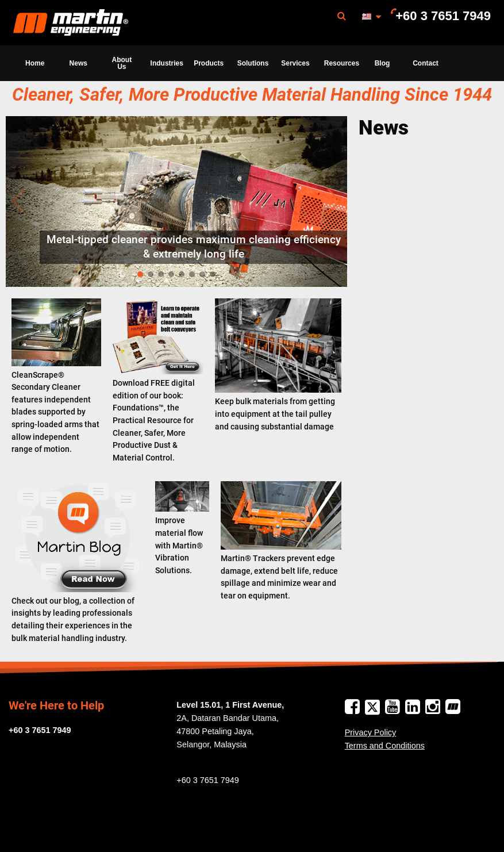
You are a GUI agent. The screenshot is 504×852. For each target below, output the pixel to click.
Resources (342, 63)
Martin (71, 23)
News (78, 63)
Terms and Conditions (385, 746)
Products (209, 63)
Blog (382, 63)
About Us (122, 63)
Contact (426, 63)
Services (295, 63)
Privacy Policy (371, 732)
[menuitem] (71, 23)
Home (35, 63)
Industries (167, 63)
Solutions (253, 63)
